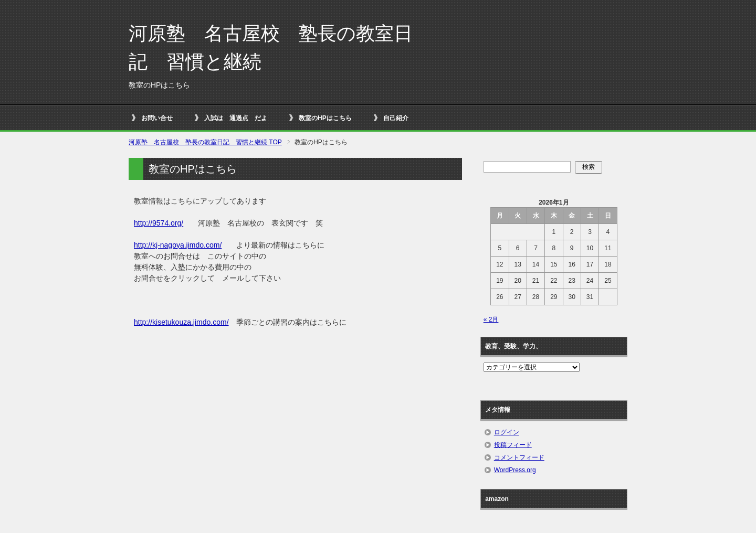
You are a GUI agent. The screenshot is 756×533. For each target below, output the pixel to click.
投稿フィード (513, 445)
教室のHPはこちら (325, 118)
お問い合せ (157, 118)
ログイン (507, 432)
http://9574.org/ (159, 223)
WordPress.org (515, 470)
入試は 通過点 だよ (236, 118)
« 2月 (491, 319)
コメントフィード (519, 457)
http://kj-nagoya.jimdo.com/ (178, 245)
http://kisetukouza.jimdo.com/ (181, 322)
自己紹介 (396, 118)
